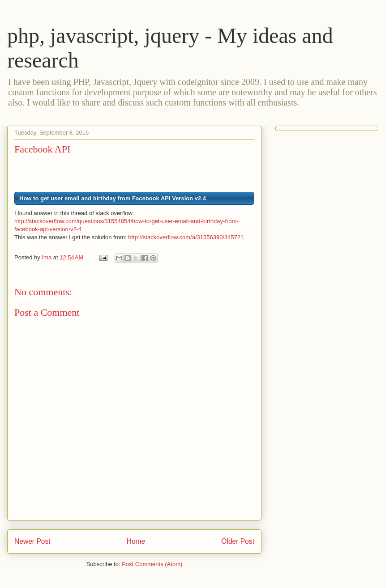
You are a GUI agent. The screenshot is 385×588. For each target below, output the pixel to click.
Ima (47, 257)
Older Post (238, 541)
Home (136, 541)
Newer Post (32, 541)
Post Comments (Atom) (152, 564)
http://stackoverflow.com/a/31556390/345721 (186, 237)
